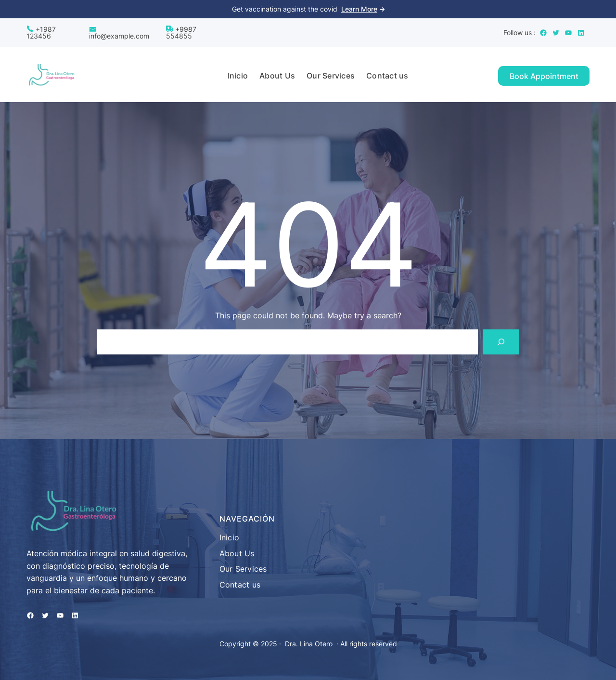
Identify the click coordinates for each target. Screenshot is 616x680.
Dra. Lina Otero (309, 644)
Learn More (359, 9)
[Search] (501, 342)
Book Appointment (544, 76)
